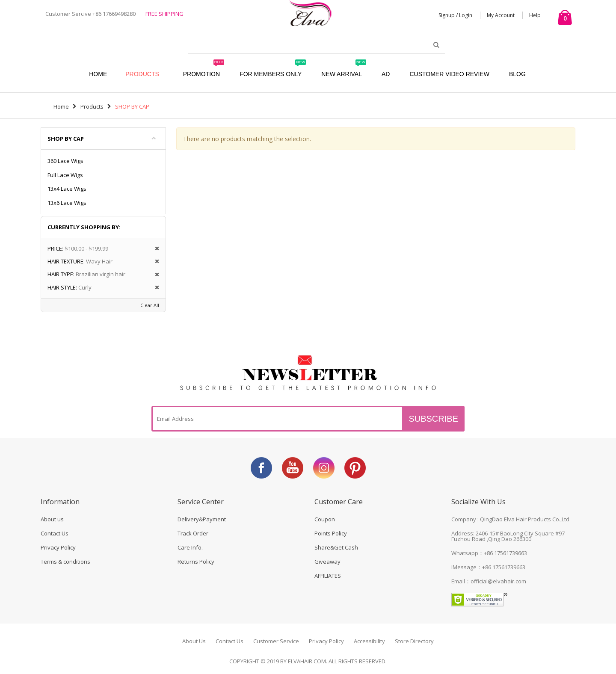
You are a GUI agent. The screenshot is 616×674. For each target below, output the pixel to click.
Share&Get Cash (336, 547)
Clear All (150, 305)
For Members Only (273, 70)
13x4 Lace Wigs (67, 189)
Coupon (325, 519)
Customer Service (276, 641)
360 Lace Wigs (65, 161)
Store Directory (414, 641)
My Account (501, 15)
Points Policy (331, 533)
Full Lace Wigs (65, 175)
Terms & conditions (65, 562)
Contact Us (55, 533)
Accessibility (369, 641)
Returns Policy (196, 562)
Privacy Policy (58, 547)
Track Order (193, 533)
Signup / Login (455, 15)
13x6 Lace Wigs (67, 203)
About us (52, 519)
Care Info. (190, 547)
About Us (194, 641)
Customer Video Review (449, 74)
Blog (517, 74)
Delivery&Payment (202, 519)
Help (535, 15)
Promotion (204, 70)
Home (61, 106)
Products (142, 74)
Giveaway (327, 562)
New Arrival (344, 70)
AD (386, 74)
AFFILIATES (328, 576)
